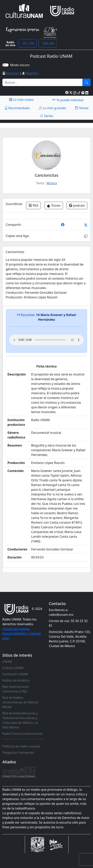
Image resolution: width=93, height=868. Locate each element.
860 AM (48, 43)
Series (46, 116)
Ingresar (13, 73)
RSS (33, 205)
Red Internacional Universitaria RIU (15, 689)
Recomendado (17, 108)
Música (52, 183)
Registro (32, 73)
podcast (77, 205)
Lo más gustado (52, 108)
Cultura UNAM (13, 668)
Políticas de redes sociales (21, 746)
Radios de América (16, 680)
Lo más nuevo (21, 100)
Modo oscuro (21, 65)
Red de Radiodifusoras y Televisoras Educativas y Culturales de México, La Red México (20, 720)
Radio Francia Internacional (22, 734)
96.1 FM (28, 43)
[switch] (5, 65)
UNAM (7, 662)
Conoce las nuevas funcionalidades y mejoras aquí (22, 633)
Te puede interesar (68, 100)
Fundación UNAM (15, 674)
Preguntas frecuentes (18, 753)
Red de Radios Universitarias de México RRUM (20, 702)
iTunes (54, 205)
